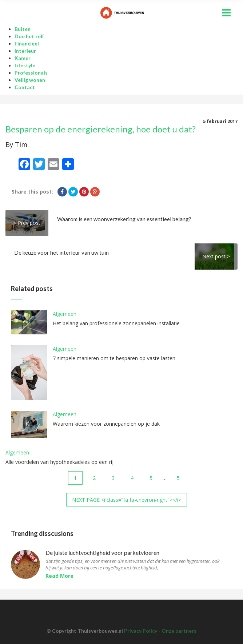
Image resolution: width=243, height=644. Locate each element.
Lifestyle (25, 65)
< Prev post (27, 223)
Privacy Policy (141, 631)
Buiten (23, 29)
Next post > (216, 256)
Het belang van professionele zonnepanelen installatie (116, 323)
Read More (59, 576)
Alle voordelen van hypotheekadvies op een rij (59, 462)
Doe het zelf (29, 36)
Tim (21, 144)
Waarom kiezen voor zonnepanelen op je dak (106, 424)
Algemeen (65, 314)
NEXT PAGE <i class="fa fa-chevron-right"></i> (127, 500)
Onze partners (179, 631)
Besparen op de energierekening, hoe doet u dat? (101, 129)
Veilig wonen (30, 80)
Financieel (27, 43)
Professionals (31, 73)
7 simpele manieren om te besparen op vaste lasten (114, 358)
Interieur (25, 51)
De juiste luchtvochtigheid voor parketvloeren (102, 553)
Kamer (23, 58)
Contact (25, 87)
